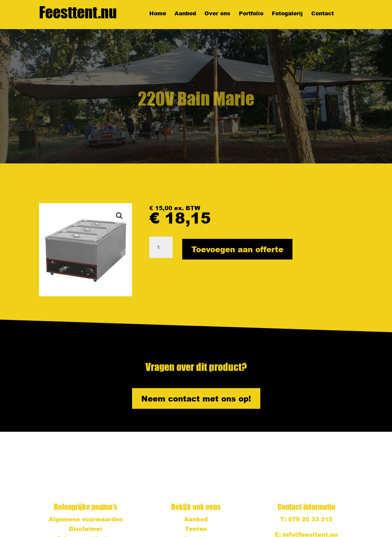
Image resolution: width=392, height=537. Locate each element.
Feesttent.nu (78, 12)
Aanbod (185, 14)
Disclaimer (86, 529)
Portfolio (251, 14)
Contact (323, 14)
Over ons (217, 14)
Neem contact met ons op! (196, 398)
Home (158, 14)
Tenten (196, 529)
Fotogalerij (287, 14)
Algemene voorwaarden (86, 519)
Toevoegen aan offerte (237, 249)
